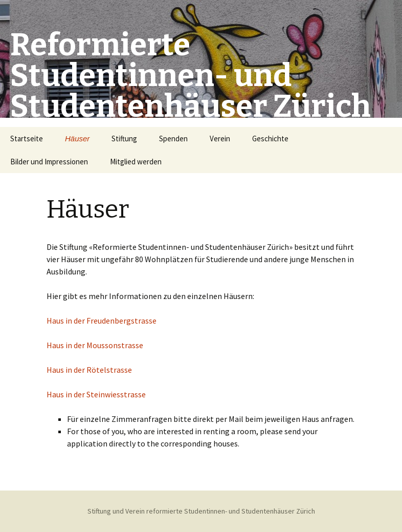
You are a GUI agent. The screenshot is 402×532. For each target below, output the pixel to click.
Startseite (27, 139)
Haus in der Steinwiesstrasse (96, 394)
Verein (220, 139)
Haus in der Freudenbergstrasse (102, 321)
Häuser (77, 139)
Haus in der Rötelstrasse (89, 370)
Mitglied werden (136, 162)
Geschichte (270, 139)
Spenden (173, 139)
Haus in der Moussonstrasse (95, 345)
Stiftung (124, 139)
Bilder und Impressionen (49, 162)
